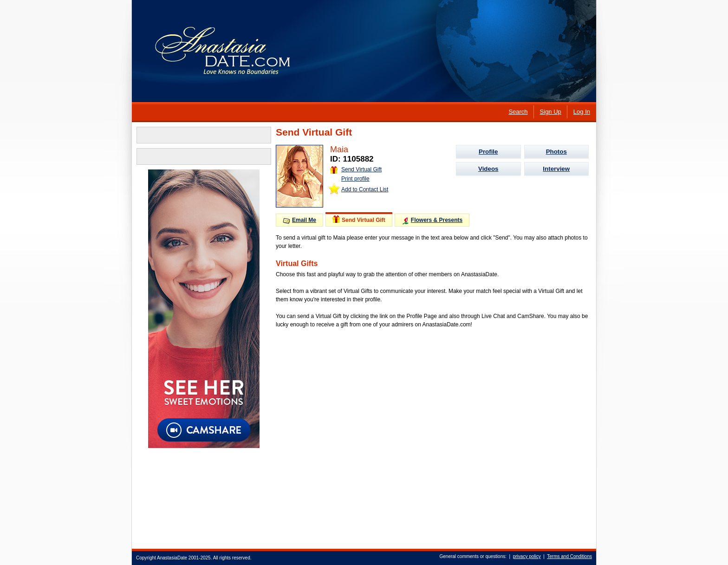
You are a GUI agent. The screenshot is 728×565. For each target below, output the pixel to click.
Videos (488, 169)
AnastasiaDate (172, 558)
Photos (556, 152)
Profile (488, 152)
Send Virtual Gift (356, 169)
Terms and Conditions (569, 556)
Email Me (299, 220)
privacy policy (527, 556)
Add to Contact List (365, 189)
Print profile (355, 179)
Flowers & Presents (432, 221)
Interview (556, 169)
